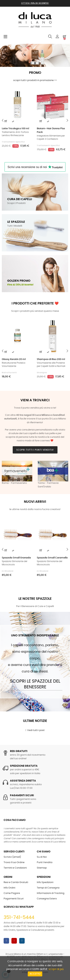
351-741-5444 (19, 917)
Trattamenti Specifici (13, 142)
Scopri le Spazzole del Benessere (35, 684)
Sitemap (42, 868)
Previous (5, 475)
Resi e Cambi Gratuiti (16, 882)
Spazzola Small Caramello (52, 558)
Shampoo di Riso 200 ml (51, 359)
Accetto (35, 974)
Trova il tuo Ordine (14, 862)
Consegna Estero (47, 899)
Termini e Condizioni (15, 868)
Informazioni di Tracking (51, 893)
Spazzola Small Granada (16, 558)
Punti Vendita (45, 862)
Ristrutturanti (9, 373)
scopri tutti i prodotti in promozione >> (35, 80)
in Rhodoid (8, 571)
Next (65, 475)
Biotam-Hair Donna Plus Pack (51, 130)
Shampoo (42, 373)
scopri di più (56, 969)
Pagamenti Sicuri (14, 899)
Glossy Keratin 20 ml (14, 359)
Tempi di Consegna (48, 888)
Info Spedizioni (45, 882)
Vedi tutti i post (35, 730)
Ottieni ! (35, 3)
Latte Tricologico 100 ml (15, 129)
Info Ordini (9, 888)
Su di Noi (42, 857)
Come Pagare (12, 893)
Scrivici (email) (12, 857)
